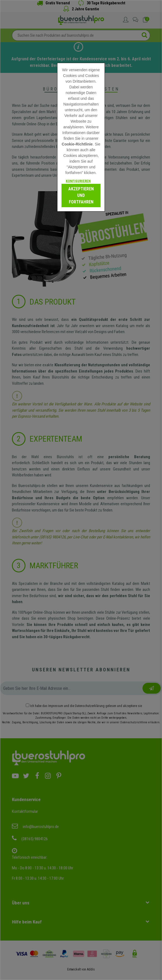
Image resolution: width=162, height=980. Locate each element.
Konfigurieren (78, 181)
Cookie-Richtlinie (77, 144)
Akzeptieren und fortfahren (81, 195)
